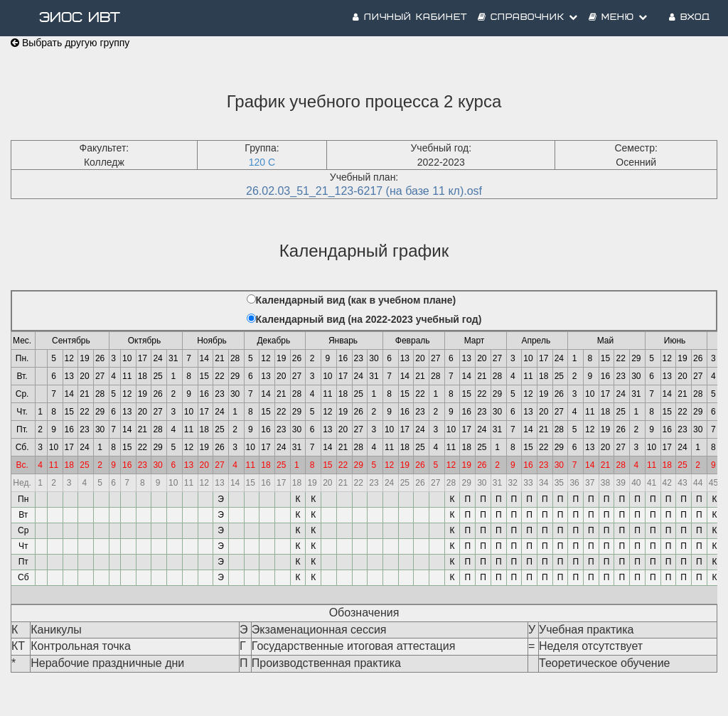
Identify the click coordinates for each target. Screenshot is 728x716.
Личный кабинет (410, 17)
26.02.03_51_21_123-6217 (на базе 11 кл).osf (364, 191)
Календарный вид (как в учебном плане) (356, 300)
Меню (618, 17)
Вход (690, 17)
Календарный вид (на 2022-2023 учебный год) (369, 319)
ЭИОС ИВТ (80, 18)
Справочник (528, 17)
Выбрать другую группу (70, 43)
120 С (262, 162)
